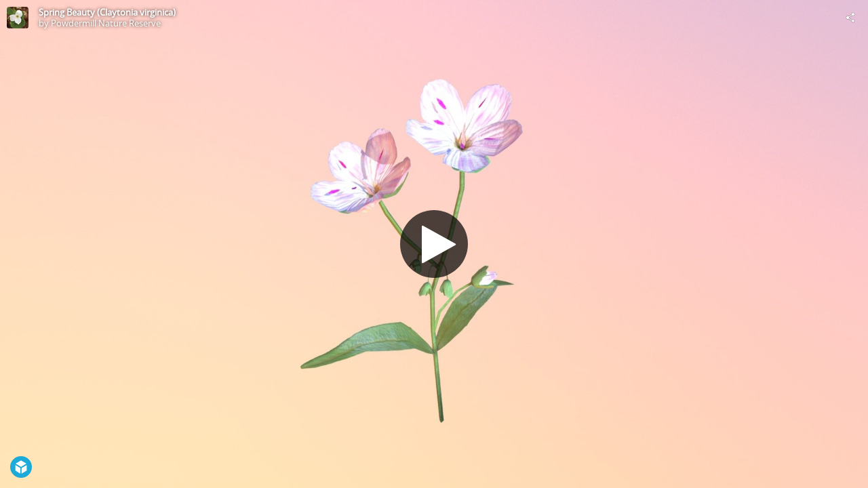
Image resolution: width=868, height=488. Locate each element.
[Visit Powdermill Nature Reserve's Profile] (18, 18)
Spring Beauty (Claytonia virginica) (107, 12)
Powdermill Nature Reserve (106, 23)
